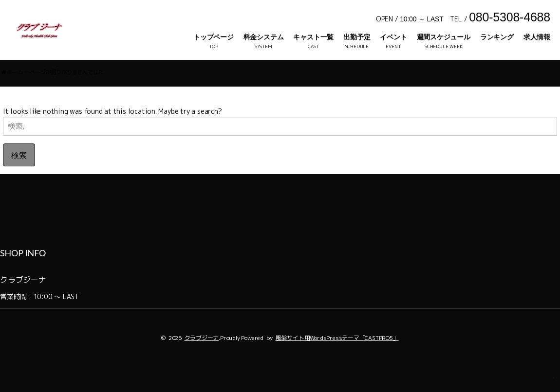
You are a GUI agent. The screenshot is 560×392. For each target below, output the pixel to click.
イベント (393, 37)
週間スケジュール (444, 37)
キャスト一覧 (313, 37)
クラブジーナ (202, 359)
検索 (19, 176)
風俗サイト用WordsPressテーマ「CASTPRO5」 (337, 359)
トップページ (214, 37)
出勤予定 (357, 37)
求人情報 (537, 37)
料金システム (264, 37)
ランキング (497, 37)
